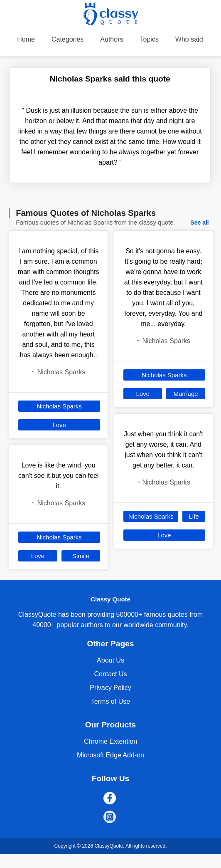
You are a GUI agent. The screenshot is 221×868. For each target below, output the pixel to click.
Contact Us (110, 674)
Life (194, 516)
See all (199, 223)
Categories (68, 39)
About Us (110, 660)
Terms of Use (110, 701)
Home (26, 39)
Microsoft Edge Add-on (110, 755)
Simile (81, 556)
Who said (189, 39)
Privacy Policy (110, 688)
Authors (112, 39)
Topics (149, 39)
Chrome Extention (110, 741)
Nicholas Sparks (59, 406)
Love (59, 425)
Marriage (185, 394)
